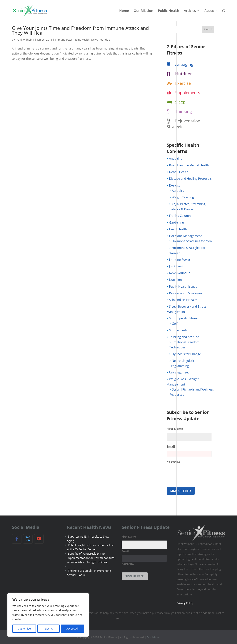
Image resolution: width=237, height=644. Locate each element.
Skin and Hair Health (183, 300)
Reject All (49, 629)
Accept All (72, 629)
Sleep (180, 102)
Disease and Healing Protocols (190, 179)
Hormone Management (185, 236)
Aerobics (178, 191)
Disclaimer (153, 637)
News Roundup (101, 40)
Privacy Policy (185, 603)
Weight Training (183, 197)
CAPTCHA (173, 462)
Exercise (183, 83)
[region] (48, 615)
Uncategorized (179, 372)
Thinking (183, 111)
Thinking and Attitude (184, 337)
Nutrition (184, 74)
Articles (190, 11)
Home (124, 11)
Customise (24, 629)
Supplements (188, 93)
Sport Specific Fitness (184, 318)
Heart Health (178, 229)
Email (171, 447)
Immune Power (64, 40)
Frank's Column (180, 216)
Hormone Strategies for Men (192, 241)
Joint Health (82, 40)
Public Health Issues (183, 286)
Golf (175, 324)
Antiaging (184, 64)
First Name (175, 429)
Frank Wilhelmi (25, 40)
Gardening (176, 223)
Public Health (168, 11)
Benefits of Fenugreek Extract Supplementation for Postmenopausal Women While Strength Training (91, 557)
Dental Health (179, 172)
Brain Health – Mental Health (189, 165)
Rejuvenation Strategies (183, 124)
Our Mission (143, 11)
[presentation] (195, 474)
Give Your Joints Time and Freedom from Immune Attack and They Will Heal (80, 30)
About (209, 11)
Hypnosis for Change (186, 354)
